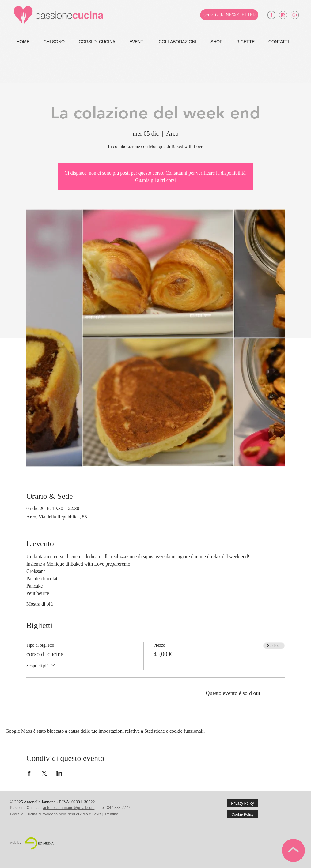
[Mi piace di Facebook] (288, 808)
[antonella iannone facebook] (271, 15)
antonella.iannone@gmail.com (69, 808)
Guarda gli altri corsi (155, 180)
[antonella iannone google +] (295, 15)
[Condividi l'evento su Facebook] (29, 773)
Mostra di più (40, 604)
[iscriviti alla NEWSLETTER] (229, 15)
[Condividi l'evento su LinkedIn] (59, 773)
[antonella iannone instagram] (283, 15)
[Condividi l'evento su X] (44, 773)
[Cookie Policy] (243, 814)
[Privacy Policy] (243, 803)
